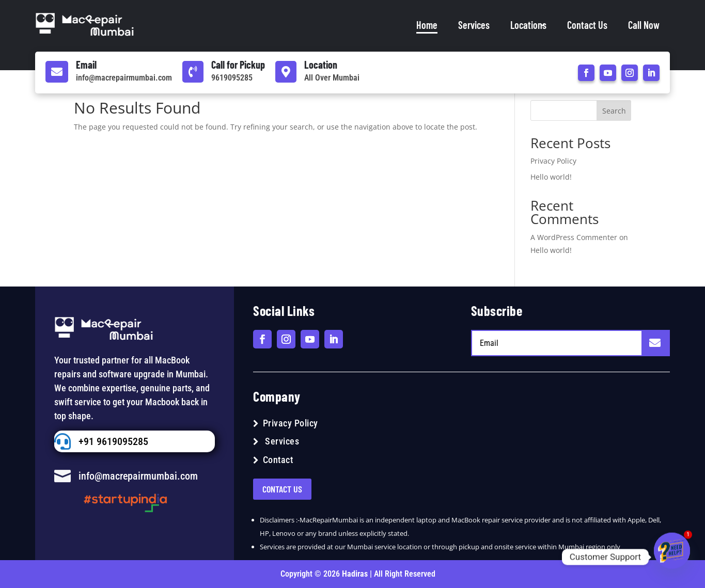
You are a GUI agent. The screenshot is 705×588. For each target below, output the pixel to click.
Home (427, 25)
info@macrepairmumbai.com (124, 78)
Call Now (644, 25)
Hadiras (356, 574)
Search (614, 111)
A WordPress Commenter (574, 237)
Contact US (282, 489)
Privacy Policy (553, 161)
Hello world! (551, 177)
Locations (528, 25)
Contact (278, 460)
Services (474, 25)
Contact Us (587, 25)
